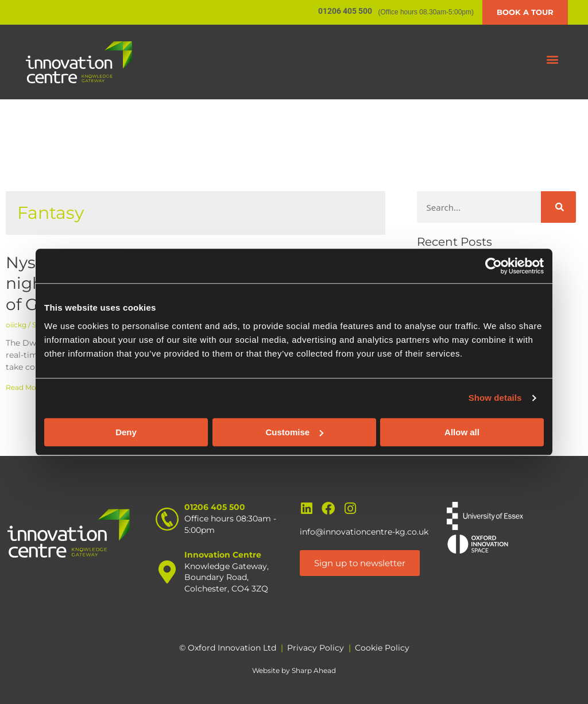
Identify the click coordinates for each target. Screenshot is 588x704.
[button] (553, 59)
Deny (126, 432)
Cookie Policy (382, 648)
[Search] (558, 207)
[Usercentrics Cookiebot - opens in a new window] (494, 266)
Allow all (462, 432)
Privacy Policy (316, 648)
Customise (294, 432)
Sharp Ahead (314, 670)
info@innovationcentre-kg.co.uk (364, 532)
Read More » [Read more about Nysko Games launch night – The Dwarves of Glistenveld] (27, 387)
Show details (495, 398)
